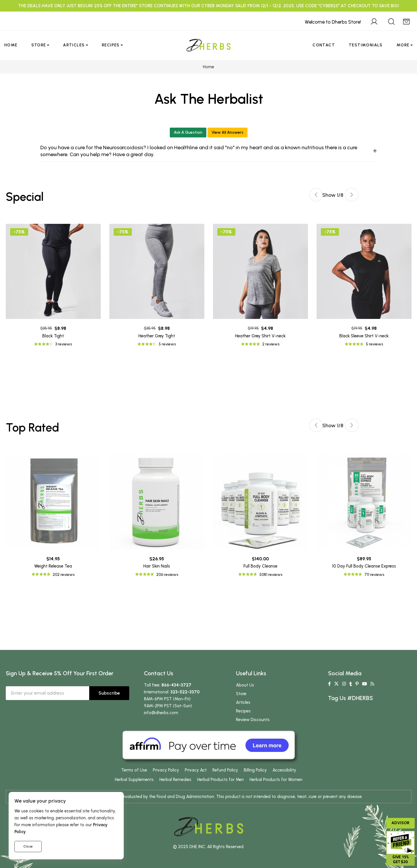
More (403, 45)
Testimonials (366, 45)
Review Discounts (253, 720)
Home (11, 45)
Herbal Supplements (134, 780)
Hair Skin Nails (157, 566)
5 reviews (167, 344)
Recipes (111, 45)
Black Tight (53, 336)
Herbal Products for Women (276, 780)
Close (28, 846)
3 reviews (64, 344)
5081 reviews (271, 575)
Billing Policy (255, 770)
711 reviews (374, 575)
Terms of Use (134, 770)
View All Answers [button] (227, 132)
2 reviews (271, 344)
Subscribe (109, 693)
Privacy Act (196, 770)
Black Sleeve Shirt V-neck (364, 336)
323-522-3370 (185, 692)
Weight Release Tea (53, 566)
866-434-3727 (176, 685)
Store (39, 45)
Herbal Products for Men (220, 780)
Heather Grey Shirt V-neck (260, 336)
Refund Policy (225, 770)
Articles (74, 45)
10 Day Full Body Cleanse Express (364, 566)
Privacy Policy (166, 770)
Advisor (400, 823)
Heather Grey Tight (157, 336)
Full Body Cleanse (260, 566)
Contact (324, 45)
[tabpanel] (260, 286)
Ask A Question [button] (188, 132)
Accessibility (284, 770)
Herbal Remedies (175, 780)
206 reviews (167, 575)
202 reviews (64, 575)
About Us (245, 685)
